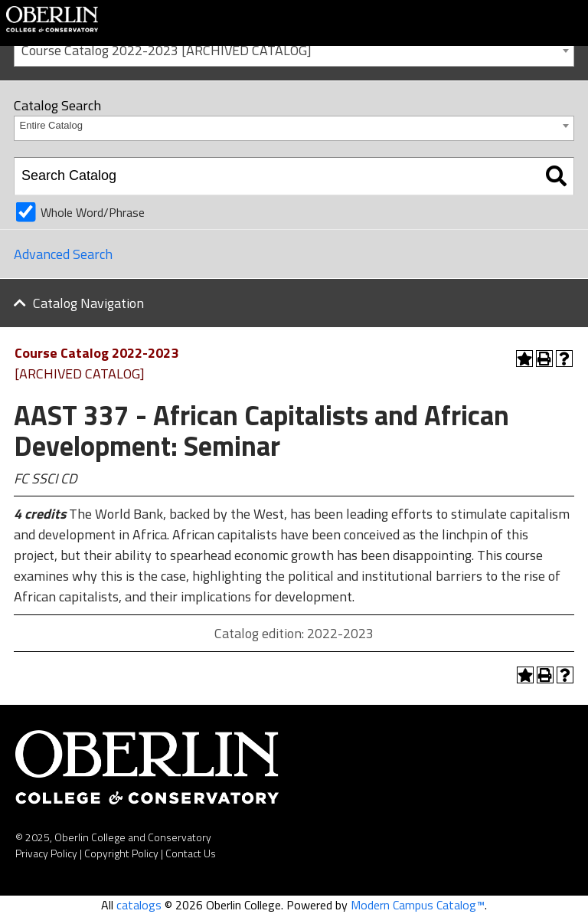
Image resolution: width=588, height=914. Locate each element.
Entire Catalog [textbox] (51, 125)
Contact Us (191, 853)
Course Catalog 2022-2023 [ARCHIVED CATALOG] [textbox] (167, 50)
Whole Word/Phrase (93, 212)
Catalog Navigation (88, 303)
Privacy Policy (46, 853)
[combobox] (294, 49)
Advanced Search (63, 254)
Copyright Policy (121, 853)
